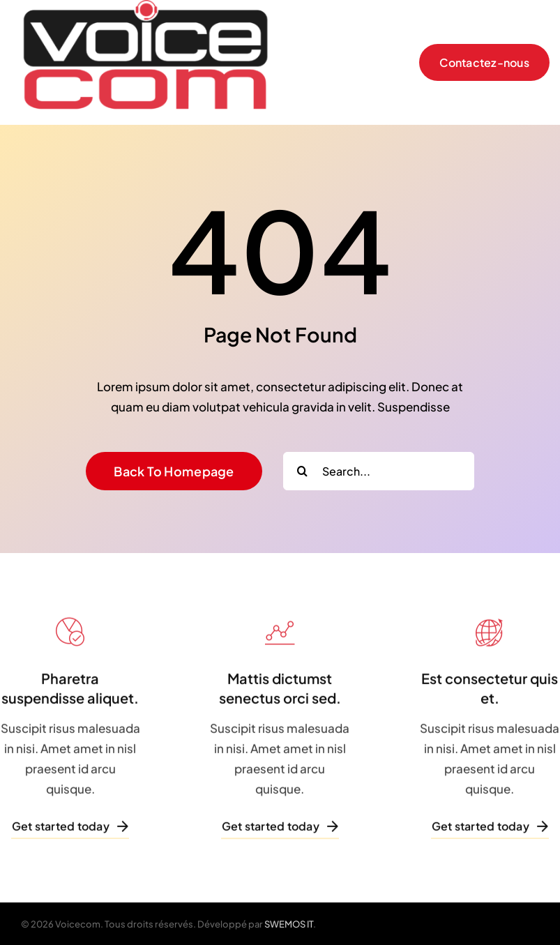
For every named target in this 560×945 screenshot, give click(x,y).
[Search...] (379, 471)
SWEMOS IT (289, 924)
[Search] (302, 471)
